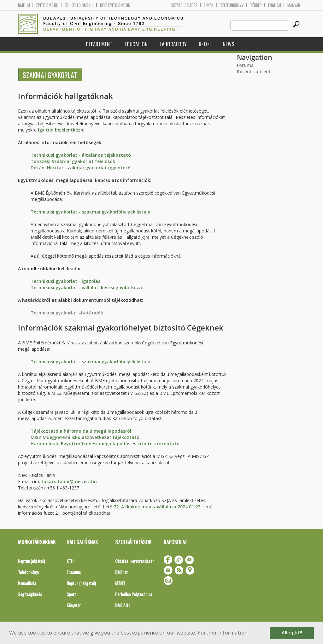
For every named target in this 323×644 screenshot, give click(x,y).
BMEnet (121, 572)
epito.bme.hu (47, 5)
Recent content (254, 71)
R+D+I (205, 44)
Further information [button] (223, 633)
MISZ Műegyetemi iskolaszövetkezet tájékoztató (85, 437)
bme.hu (24, 5)
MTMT (120, 583)
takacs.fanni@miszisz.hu (69, 481)
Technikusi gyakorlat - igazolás (65, 281)
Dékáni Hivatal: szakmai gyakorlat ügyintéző (81, 168)
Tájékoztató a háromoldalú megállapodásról (81, 431)
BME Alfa (123, 605)
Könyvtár (74, 605)
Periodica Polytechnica (134, 594)
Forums (245, 65)
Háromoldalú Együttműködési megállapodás (80, 444)
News (229, 44)
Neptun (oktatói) (31, 561)
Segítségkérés (30, 594)
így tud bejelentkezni (61, 130)
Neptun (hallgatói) (81, 583)
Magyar (294, 5)
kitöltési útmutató (159, 444)
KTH (70, 561)
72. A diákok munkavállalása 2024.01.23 (157, 507)
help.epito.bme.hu (115, 5)
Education (136, 44)
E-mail (209, 5)
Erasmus (74, 572)
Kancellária (27, 583)
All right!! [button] (292, 632)
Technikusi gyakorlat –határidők (67, 313)
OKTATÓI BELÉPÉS (184, 5)
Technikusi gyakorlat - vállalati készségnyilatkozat (87, 287)
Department (99, 44)
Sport (71, 594)
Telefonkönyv (232, 5)
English (275, 5)
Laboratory (173, 44)
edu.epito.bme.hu (79, 5)
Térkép (256, 5)
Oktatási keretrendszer (135, 561)
